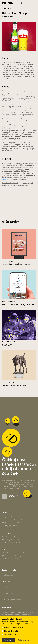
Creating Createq (10, 345)
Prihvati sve (8, 640)
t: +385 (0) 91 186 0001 (11, 543)
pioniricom (7, 575)
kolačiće (13, 622)
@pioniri (7, 581)
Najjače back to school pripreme (17, 264)
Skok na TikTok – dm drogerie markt (18, 305)
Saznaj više (11, 496)
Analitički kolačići (10, 635)
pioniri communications (12, 600)
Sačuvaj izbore (24, 640)
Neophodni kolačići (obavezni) (15, 627)
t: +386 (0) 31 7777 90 (10, 559)
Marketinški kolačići (11, 631)
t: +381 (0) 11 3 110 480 (11, 526)
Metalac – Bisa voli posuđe (14, 385)
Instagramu (6, 179)
